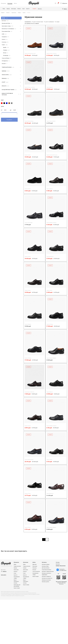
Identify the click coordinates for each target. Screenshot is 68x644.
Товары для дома (7, 67)
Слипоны (4, 42)
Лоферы (5, 50)
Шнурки (4, 63)
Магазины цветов (46, 581)
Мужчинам (10, 3)
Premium (4, 78)
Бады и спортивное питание (7, 94)
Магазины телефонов (46, 576)
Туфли (24, 13)
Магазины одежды (46, 564)
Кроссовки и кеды (6, 26)
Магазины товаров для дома (48, 571)
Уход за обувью (6, 58)
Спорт (4, 82)
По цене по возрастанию (37, 22)
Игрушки (34, 570)
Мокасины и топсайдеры (8, 29)
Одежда (4, 71)
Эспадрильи (5, 61)
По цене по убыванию (49, 22)
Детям (15, 3)
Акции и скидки (17, 587)
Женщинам (3, 3)
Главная (3, 13)
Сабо (3, 34)
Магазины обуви (45, 566)
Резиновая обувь (6, 31)
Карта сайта (4, 575)
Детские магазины (46, 568)
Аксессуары (5, 75)
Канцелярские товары (8, 90)
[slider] (2, 113)
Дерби (5, 47)
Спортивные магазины (47, 570)
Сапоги (4, 39)
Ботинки (4, 21)
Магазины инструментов (47, 578)
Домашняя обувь (6, 23)
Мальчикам (35, 566)
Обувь (19, 13)
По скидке (57, 22)
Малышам (35, 568)
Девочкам (35, 564)
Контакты (58, 564)
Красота (4, 86)
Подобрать (9, 120)
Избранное (65, 3)
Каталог (8, 13)
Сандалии (4, 37)
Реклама (58, 562)
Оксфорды (6, 55)
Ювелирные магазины (47, 580)
